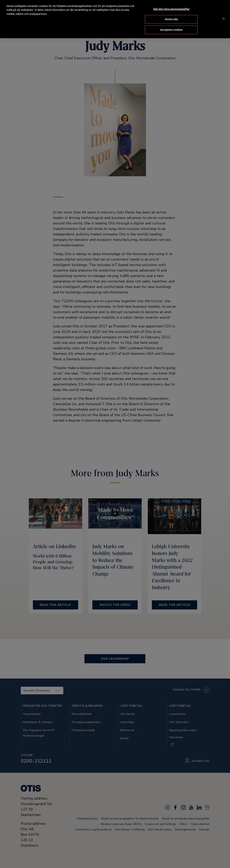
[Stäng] (224, 14)
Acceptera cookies (171, 25)
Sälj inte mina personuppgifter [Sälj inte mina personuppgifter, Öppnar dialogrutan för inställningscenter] (171, 4)
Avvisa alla (171, 15)
